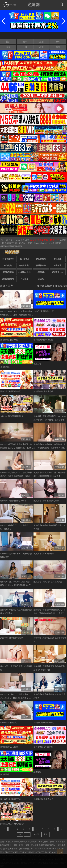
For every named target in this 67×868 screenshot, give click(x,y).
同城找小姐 (41, 266)
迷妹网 (33, 5)
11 (20, 834)
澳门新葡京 (25, 259)
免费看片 (41, 272)
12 (27, 834)
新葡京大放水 (8, 279)
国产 (25, 42)
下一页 (36, 834)
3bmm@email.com (43, 243)
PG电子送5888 (8, 259)
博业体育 (58, 266)
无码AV (41, 279)
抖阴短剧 (25, 279)
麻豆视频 (58, 259)
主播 (42, 42)
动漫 (42, 47)
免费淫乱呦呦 (8, 272)
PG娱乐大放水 (25, 272)
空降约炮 (8, 266)
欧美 (8, 47)
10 (62, 829)
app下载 (9, 5)
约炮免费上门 (25, 266)
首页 (8, 42)
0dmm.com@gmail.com (11, 246)
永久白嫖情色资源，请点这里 (45, 240)
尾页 (46, 834)
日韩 (58, 42)
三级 (25, 47)
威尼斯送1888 (58, 272)
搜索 (58, 47)
